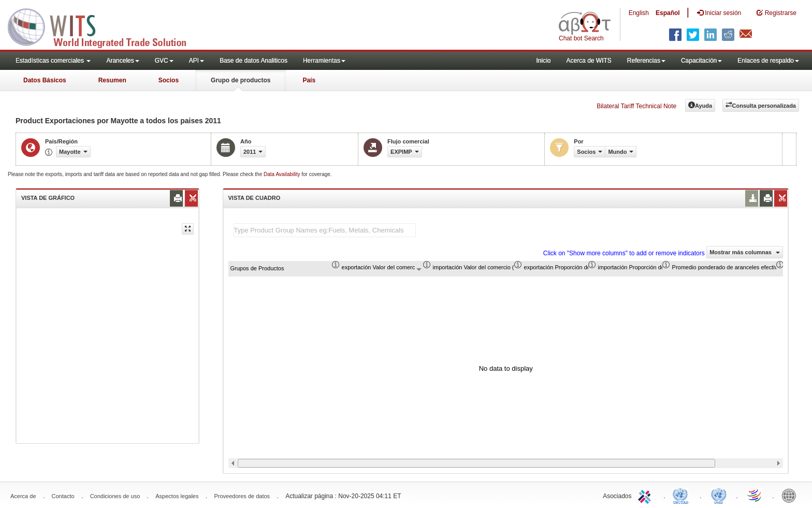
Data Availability (282, 174)
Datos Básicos (45, 80)
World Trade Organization (755, 495)
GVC (164, 61)
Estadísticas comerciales (53, 61)
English (639, 13)
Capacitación (701, 61)
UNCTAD (683, 495)
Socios (169, 80)
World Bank (791, 495)
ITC (646, 495)
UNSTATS (719, 495)
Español (668, 13)
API (197, 61)
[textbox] (325, 230)
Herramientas (324, 61)
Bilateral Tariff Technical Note (636, 106)
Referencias (646, 61)
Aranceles (122, 61)
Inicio (543, 61)
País (309, 80)
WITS (104, 26)
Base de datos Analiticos (253, 61)
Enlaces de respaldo (768, 61)
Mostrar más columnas (745, 252)
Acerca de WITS (589, 61)
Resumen (112, 80)
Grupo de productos (241, 80)
